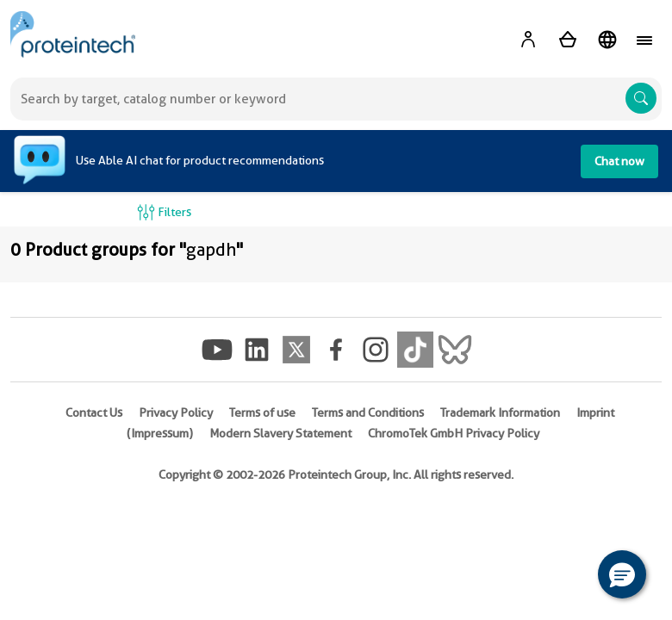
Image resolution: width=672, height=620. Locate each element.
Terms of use (262, 412)
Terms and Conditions (368, 412)
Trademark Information (500, 412)
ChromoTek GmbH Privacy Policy (454, 433)
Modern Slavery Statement (280, 433)
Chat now (619, 161)
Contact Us (94, 412)
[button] (622, 574)
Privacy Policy (176, 412)
